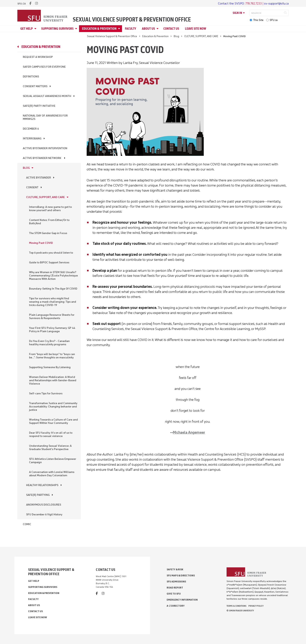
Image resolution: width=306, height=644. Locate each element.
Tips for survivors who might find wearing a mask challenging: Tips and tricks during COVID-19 (53, 302)
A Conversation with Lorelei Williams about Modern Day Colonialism (52, 474)
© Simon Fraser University (240, 611)
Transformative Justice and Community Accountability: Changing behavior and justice (53, 407)
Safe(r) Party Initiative (39, 106)
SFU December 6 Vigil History (44, 514)
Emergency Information (182, 600)
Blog (176, 36)
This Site (258, 20)
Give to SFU (174, 594)
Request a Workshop (38, 57)
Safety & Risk (175, 569)
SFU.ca (274, 20)
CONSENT (32, 187)
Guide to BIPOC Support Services (49, 262)
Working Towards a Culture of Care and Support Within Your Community (53, 421)
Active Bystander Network (42, 158)
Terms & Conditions (237, 606)
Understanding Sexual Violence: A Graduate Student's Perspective (50, 448)
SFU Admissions (176, 582)
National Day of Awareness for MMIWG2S (45, 117)
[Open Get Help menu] (36, 29)
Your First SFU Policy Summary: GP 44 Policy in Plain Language (52, 330)
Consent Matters (35, 86)
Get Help (27, 29)
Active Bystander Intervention (45, 148)
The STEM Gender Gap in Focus (48, 233)
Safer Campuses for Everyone (44, 67)
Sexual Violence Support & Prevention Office (132, 20)
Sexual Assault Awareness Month (47, 96)
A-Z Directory (176, 606)
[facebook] (30, 3)
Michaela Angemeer (189, 432)
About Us (148, 29)
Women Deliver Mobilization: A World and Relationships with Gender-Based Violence (53, 380)
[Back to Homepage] (43, 16)
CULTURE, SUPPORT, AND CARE (201, 36)
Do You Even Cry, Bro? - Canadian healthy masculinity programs (49, 343)
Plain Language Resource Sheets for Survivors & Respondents (52, 317)
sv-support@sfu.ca (276, 3)
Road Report (175, 588)
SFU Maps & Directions (181, 575)
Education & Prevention (99, 29)
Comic (27, 524)
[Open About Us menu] (158, 29)
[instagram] (36, 3)
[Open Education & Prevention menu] (120, 29)
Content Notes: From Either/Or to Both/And (49, 222)
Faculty (130, 29)
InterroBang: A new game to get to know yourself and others (50, 209)
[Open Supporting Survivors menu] (77, 29)
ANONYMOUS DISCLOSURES (44, 505)
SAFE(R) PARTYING (38, 495)
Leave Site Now (196, 29)
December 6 (31, 129)
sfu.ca (22, 4)
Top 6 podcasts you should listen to (51, 253)
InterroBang (32, 139)
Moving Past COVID (41, 243)
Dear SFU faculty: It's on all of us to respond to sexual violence (51, 434)
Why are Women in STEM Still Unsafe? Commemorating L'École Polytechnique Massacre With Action (53, 276)
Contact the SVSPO (231, 3)
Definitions (31, 77)
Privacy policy (256, 606)
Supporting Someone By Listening (50, 367)
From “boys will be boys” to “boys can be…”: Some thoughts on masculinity (52, 356)
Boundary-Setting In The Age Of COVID (53, 289)
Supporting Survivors (57, 29)
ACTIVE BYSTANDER (39, 178)
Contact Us (171, 29)
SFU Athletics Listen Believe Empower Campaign (53, 461)
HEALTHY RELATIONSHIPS (42, 485)
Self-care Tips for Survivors (46, 393)
